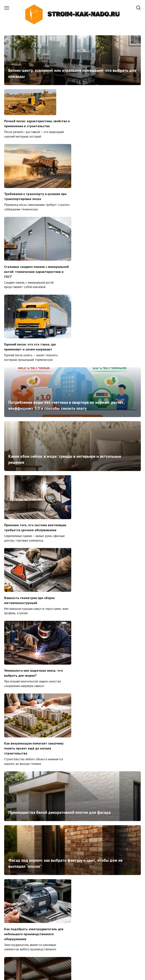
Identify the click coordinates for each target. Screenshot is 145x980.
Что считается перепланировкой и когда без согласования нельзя (106, 918)
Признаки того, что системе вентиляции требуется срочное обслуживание (35, 398)
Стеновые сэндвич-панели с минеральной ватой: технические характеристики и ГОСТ (36, 216)
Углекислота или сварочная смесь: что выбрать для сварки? (34, 470)
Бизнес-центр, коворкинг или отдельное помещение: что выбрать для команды (72, 73)
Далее (87, 946)
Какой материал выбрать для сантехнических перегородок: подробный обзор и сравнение (37, 735)
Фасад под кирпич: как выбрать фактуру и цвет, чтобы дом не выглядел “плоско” (65, 588)
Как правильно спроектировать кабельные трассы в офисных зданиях (72, 799)
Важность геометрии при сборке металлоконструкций (100, 398)
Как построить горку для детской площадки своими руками (101, 733)
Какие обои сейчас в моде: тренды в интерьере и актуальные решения (65, 331)
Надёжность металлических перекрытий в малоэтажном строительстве (107, 656)
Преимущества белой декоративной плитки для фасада (59, 537)
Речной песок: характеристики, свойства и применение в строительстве (37, 123)
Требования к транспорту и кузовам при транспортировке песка (106, 141)
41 (76, 946)
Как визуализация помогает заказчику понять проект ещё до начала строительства (104, 473)
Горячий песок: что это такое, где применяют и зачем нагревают (100, 213)
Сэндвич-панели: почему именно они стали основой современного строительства (33, 920)
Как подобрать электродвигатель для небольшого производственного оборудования (34, 658)
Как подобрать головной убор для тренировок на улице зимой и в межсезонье (69, 850)
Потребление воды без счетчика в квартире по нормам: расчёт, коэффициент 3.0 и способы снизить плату (66, 277)
